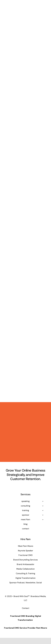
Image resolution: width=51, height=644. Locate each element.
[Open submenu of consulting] (43, 506)
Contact (26, 608)
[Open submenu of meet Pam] (43, 520)
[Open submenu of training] (43, 510)
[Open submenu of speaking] (43, 501)
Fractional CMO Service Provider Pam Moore (26, 628)
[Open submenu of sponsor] (43, 515)
